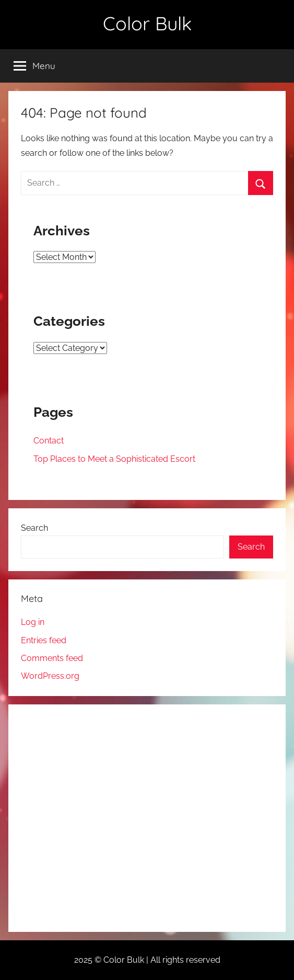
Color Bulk (147, 23)
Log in (33, 622)
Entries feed (44, 640)
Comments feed (52, 658)
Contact (49, 441)
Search (34, 528)
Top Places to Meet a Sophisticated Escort (114, 459)
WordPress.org (50, 676)
